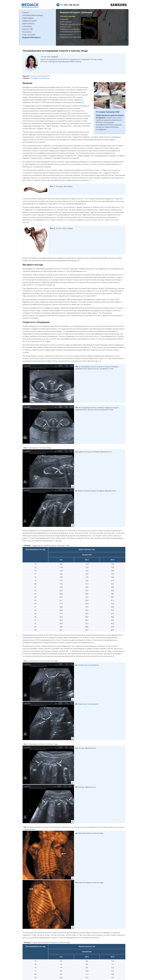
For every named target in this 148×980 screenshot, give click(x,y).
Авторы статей (66, 27)
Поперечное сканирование (88, 665)
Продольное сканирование (88, 704)
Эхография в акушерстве (40, 78)
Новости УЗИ (28, 29)
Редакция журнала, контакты (71, 24)
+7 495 (70, 5)
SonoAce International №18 (40, 76)
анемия (25, 128)
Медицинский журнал (31, 37)
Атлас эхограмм (29, 35)
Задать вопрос (28, 24)
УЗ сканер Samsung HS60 (108, 112)
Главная (25, 12)
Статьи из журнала (67, 16)
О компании (27, 26)
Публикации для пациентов (71, 37)
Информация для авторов (70, 29)
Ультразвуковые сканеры (33, 15)
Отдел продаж (28, 18)
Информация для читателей (71, 32)
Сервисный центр (29, 21)
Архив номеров (66, 22)
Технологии (27, 32)
